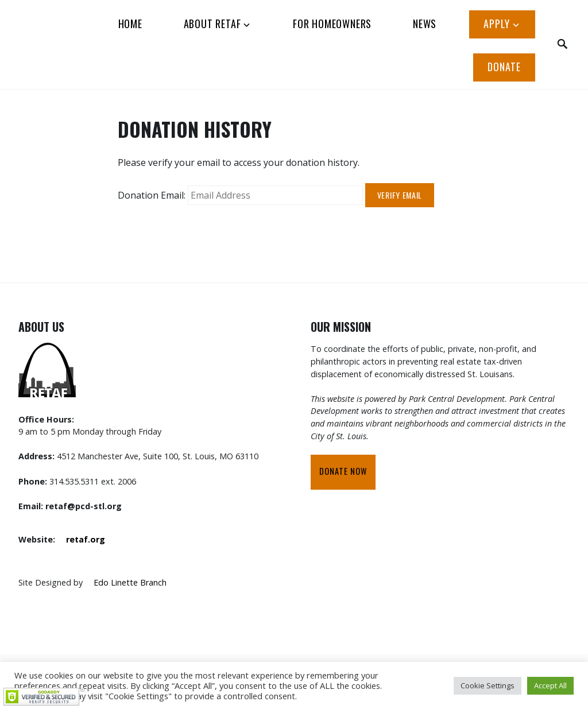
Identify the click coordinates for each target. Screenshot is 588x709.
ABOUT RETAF (212, 24)
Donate (504, 67)
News (425, 24)
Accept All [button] (550, 685)
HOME (130, 24)
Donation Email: (152, 195)
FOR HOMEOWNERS (332, 24)
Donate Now (343, 471)
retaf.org (86, 539)
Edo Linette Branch (130, 582)
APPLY (497, 24)
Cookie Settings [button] (488, 685)
